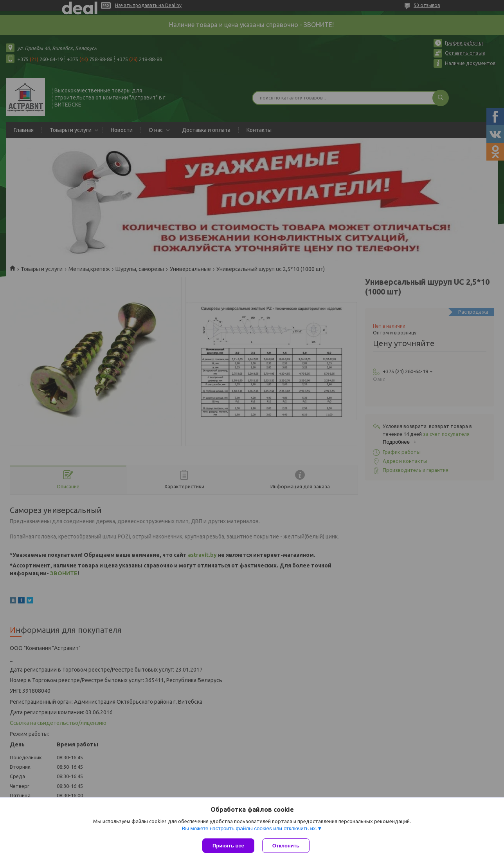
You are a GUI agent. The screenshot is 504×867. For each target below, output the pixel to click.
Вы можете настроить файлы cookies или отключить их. (249, 828)
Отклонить (286, 846)
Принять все (228, 846)
